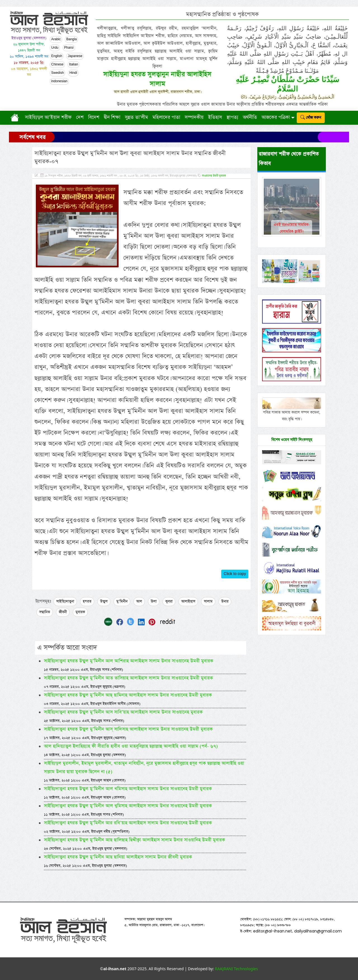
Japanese (75, 56)
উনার (225, 601)
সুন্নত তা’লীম (136, 117)
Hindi (73, 73)
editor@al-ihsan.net (273, 931)
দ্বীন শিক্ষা (112, 117)
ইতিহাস (215, 117)
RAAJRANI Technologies (236, 969)
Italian (74, 65)
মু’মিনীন (122, 601)
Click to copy (235, 574)
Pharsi (69, 48)
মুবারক (80, 612)
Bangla (71, 39)
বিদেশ (94, 117)
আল (139, 601)
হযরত (87, 601)
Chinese (57, 65)
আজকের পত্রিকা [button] (276, 117)
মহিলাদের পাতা (166, 117)
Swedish (57, 73)
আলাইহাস (188, 601)
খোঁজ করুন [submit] (311, 118)
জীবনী (63, 612)
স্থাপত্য (232, 117)
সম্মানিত (45, 612)
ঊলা (154, 601)
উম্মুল (104, 601)
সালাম (208, 601)
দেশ (80, 117)
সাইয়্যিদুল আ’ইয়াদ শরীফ (48, 117)
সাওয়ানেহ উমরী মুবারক (214, 176)
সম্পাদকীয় (194, 117)
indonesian (59, 81)
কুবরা (169, 601)
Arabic (56, 39)
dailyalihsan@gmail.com (318, 931)
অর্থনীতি (250, 117)
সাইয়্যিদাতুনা (65, 601)
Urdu (55, 48)
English (57, 56)
